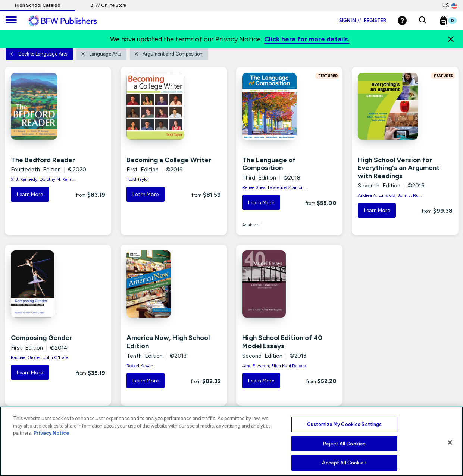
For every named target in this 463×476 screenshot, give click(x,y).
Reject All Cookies (344, 444)
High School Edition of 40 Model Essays (282, 342)
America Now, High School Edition (168, 342)
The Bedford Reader (43, 160)
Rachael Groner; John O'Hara (40, 357)
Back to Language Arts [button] (39, 54)
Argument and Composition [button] (168, 54)
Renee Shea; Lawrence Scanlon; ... (276, 187)
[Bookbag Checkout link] (453, 22)
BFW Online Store (108, 5)
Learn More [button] (30, 194)
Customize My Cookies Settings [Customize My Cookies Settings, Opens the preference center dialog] (345, 424)
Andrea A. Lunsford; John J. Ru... (390, 195)
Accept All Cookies (344, 463)
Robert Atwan (140, 366)
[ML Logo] (71, 21)
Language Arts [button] (101, 54)
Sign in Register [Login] (363, 20)
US (450, 6)
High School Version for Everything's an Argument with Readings (399, 168)
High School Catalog (38, 5)
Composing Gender (41, 338)
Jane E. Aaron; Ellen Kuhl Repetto (275, 366)
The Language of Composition (269, 164)
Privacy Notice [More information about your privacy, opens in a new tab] (51, 433)
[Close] (451, 39)
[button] (423, 21)
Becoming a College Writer (169, 160)
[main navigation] (11, 21)
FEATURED (327, 76)
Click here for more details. (307, 39)
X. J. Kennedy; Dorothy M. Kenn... (43, 179)
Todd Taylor (138, 179)
